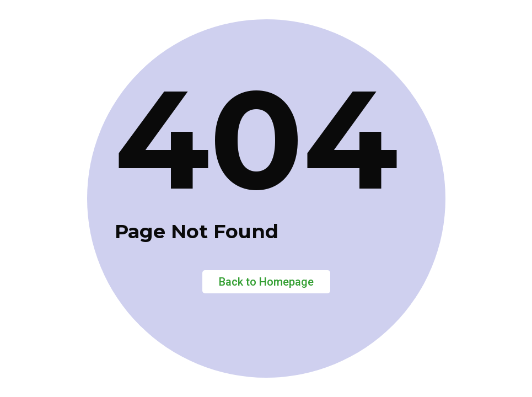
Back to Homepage (266, 282)
